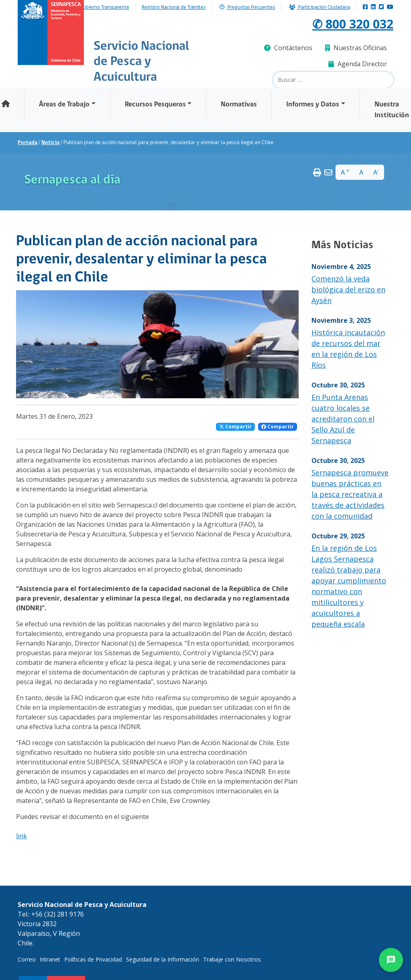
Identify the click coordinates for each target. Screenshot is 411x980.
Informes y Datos (313, 105)
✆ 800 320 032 (353, 24)
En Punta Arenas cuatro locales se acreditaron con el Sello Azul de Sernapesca (343, 419)
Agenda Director (358, 64)
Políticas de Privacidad (93, 959)
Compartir (235, 427)
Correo (27, 959)
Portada (27, 143)
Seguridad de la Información (163, 959)
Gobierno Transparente (105, 8)
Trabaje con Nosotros (232, 959)
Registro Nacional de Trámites (174, 8)
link (21, 836)
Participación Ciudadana (319, 7)
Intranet (50, 959)
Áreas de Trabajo (64, 105)
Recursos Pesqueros (155, 105)
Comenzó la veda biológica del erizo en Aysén (348, 289)
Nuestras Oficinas (356, 48)
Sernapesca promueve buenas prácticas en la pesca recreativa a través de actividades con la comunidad (350, 494)
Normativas (239, 105)
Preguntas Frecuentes (247, 7)
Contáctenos (288, 48)
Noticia (50, 143)
